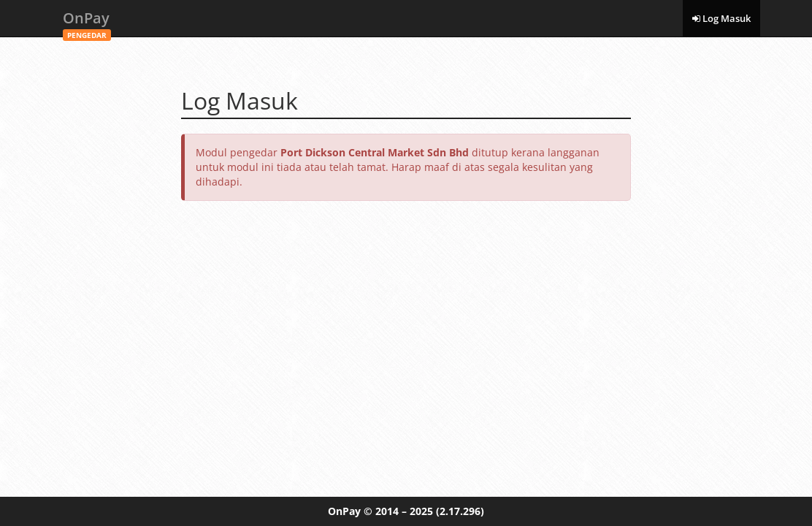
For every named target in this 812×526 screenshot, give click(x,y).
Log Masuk (721, 18)
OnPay (87, 22)
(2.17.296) (460, 511)
